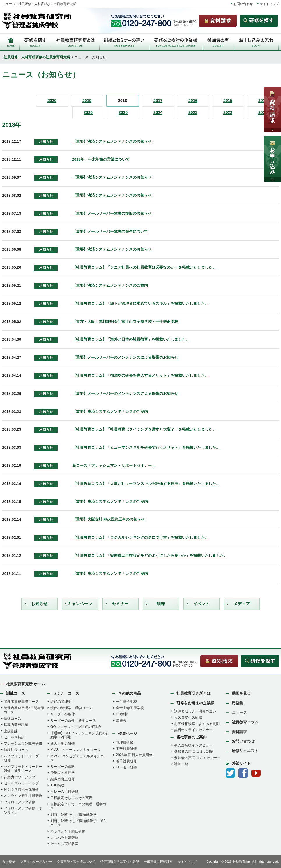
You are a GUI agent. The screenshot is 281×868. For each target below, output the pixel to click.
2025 (123, 112)
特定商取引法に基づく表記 (120, 862)
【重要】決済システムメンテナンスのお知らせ (112, 141)
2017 (158, 101)
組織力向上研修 (63, 779)
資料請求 (239, 732)
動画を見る (241, 693)
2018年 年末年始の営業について (101, 159)
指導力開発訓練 (16, 725)
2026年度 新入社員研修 (134, 755)
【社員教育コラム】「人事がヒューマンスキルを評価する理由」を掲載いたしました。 (146, 484)
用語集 (237, 703)
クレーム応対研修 (64, 792)
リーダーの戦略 (63, 767)
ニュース (239, 713)
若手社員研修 (126, 761)
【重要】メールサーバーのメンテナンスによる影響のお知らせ (125, 357)
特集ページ (128, 734)
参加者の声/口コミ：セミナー (197, 758)
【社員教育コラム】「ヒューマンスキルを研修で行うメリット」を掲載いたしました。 (146, 447)
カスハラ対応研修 (64, 838)
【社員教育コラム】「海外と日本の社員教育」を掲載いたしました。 (131, 339)
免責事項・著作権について (76, 862)
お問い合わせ (243, 4)
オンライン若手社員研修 (23, 796)
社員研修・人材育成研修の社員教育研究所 (37, 57)
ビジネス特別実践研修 (21, 790)
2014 (263, 101)
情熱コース (13, 719)
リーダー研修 (126, 767)
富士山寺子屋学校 (130, 708)
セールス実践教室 (64, 844)
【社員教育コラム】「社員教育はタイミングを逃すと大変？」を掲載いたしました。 (144, 429)
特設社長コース (16, 750)
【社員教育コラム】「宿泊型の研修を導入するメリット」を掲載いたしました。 (140, 375)
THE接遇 (57, 785)
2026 (88, 112)
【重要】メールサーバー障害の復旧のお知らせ (112, 213)
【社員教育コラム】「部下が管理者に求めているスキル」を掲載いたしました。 (140, 303)
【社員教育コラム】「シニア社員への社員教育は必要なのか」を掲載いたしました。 (144, 267)
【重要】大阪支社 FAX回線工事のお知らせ (109, 519)
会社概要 (9, 862)
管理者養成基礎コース (21, 702)
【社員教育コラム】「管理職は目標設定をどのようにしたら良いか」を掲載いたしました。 (150, 556)
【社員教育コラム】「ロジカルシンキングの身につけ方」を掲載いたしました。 (140, 537)
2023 (193, 112)
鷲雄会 (121, 721)
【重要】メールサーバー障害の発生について (110, 231)
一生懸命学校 (126, 702)
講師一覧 (181, 764)
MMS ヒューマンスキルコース (75, 750)
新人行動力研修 (63, 744)
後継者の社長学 (63, 773)
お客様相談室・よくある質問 (197, 724)
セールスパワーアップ (21, 783)
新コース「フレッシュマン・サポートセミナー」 (114, 465)
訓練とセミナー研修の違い (195, 711)
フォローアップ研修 (20, 802)
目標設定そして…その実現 (71, 798)
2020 (52, 101)
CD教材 (122, 714)
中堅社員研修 (126, 749)
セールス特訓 (14, 737)
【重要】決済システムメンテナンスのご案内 (110, 285)
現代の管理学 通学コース (71, 708)
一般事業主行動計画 (158, 862)
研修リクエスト (245, 751)
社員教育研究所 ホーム (26, 684)
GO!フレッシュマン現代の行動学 (76, 727)
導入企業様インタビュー (193, 745)
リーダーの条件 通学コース (73, 721)
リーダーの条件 (63, 714)
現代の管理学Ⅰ (63, 702)
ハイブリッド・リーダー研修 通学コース (23, 769)
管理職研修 (125, 742)
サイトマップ (269, 4)
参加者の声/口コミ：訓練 (194, 751)
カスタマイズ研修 (188, 717)
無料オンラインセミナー (193, 730)
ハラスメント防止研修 (68, 831)
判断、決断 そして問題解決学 (74, 815)
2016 (193, 101)
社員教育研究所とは (193, 693)
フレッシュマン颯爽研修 (23, 744)
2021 (263, 112)
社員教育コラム (245, 722)
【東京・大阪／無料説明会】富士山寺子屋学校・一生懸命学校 (125, 322)
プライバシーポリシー (36, 862)
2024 (158, 112)
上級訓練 (11, 731)
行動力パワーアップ (20, 777)
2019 (87, 101)
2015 (228, 101)
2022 (228, 112)
